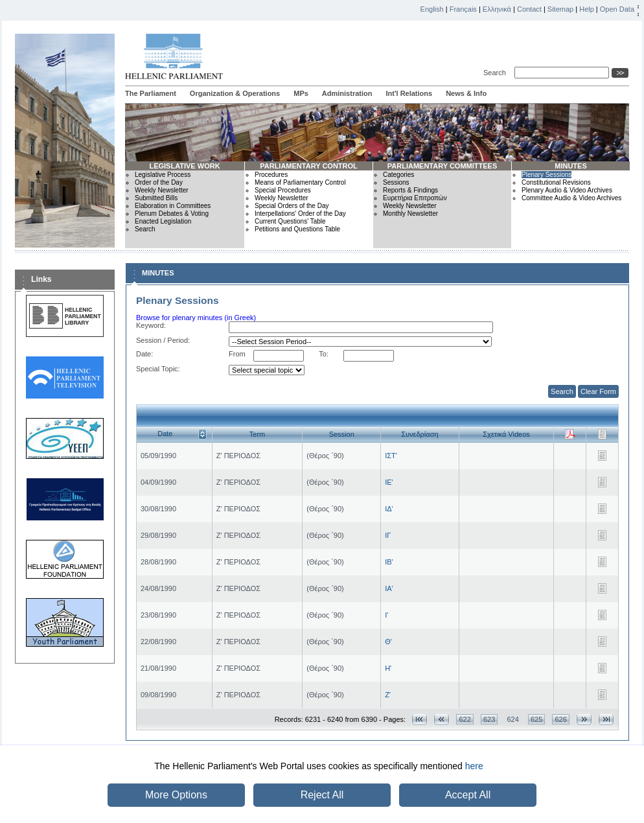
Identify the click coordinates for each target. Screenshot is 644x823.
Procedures (271, 175)
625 (536, 719)
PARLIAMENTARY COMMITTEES (442, 166)
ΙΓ (388, 535)
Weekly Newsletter (162, 190)
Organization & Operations (235, 93)
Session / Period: (163, 340)
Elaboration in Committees (173, 206)
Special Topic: (158, 369)
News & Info (466, 93)
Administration (347, 93)
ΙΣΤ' (391, 456)
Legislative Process (163, 175)
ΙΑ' (389, 588)
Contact (529, 9)
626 (560, 719)
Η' (388, 668)
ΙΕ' (389, 482)
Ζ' (388, 695)
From (237, 354)
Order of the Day (159, 182)
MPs (301, 93)
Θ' (388, 642)
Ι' (386, 615)
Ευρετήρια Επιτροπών (415, 198)
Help (587, 9)
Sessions (396, 182)
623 (489, 719)
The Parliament (151, 93)
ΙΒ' (389, 562)
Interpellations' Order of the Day (300, 214)
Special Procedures (283, 190)
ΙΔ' (389, 509)
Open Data (617, 9)
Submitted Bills (156, 198)
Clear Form (598, 391)
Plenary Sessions (546, 175)
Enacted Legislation (163, 221)
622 (465, 719)
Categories (398, 175)
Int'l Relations (409, 93)
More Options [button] (176, 795)
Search (497, 73)
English (432, 9)
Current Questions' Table (290, 221)
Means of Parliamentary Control (300, 182)
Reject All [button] (322, 795)
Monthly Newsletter (410, 214)
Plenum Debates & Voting (172, 214)
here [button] (474, 766)
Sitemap (560, 9)
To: (324, 354)
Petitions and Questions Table (297, 229)
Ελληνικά (497, 9)
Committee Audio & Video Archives (571, 198)
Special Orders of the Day (292, 206)
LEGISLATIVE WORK (184, 166)
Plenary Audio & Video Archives (567, 190)
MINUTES (571, 166)
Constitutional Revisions (556, 182)
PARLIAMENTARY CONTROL (309, 166)
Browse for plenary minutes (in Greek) (196, 318)
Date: (144, 354)
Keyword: (151, 325)
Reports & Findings (410, 190)
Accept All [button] (468, 795)
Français (463, 9)
